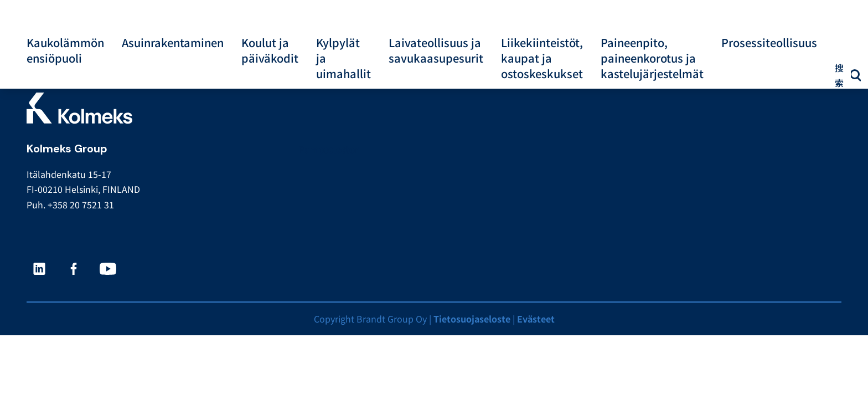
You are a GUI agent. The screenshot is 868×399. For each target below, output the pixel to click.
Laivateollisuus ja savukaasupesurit (436, 50)
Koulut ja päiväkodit (270, 50)
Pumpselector (329, 149)
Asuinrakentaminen (173, 43)
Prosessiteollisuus (769, 43)
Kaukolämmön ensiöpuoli (65, 50)
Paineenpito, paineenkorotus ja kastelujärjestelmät (652, 58)
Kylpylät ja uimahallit (343, 58)
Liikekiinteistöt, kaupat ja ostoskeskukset (542, 58)
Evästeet (536, 319)
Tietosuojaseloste (472, 319)
